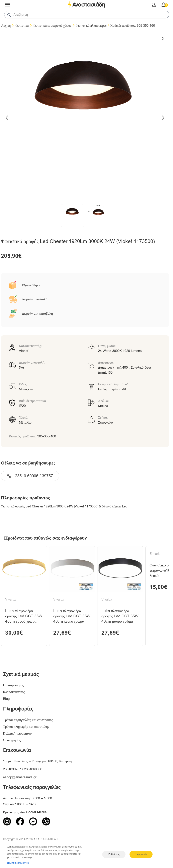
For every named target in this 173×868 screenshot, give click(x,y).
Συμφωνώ (141, 854)
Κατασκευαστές (14, 692)
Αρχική (6, 26)
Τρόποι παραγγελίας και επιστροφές (28, 720)
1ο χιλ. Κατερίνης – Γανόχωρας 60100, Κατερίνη (37, 761)
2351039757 (12, 769)
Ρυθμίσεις (114, 854)
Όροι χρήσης (12, 740)
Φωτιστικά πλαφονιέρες (91, 26)
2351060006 (33, 769)
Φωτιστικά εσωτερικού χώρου (52, 26)
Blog (6, 699)
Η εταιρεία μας (13, 685)
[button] (163, 38)
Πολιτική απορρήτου (17, 733)
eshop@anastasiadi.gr (20, 777)
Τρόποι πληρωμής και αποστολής (26, 727)
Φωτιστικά (22, 26)
